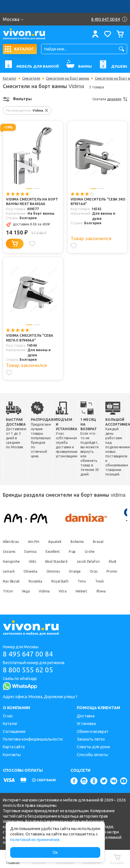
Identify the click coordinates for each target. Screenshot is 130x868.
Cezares (9, 552)
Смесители (31, 78)
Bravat (98, 542)
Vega (26, 591)
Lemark (9, 572)
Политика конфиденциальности (33, 739)
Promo (112, 572)
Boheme (77, 542)
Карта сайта (14, 747)
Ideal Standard (56, 562)
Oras (94, 572)
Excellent (53, 552)
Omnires (53, 572)
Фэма (101, 591)
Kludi (113, 562)
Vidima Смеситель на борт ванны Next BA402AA (32, 202)
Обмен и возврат (93, 731)
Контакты (12, 755)
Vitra (63, 591)
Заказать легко (91, 739)
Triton (8, 591)
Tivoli (99, 582)
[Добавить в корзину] (15, 244)
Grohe (90, 552)
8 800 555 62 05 (28, 670)
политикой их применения (35, 840)
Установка (86, 724)
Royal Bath (60, 582)
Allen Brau (11, 542)
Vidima (44, 591)
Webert (81, 591)
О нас (8, 716)
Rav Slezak (11, 582)
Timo (82, 582)
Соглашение (14, 731)
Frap (72, 552)
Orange (75, 572)
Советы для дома (93, 747)
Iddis (32, 562)
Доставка (86, 716)
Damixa (30, 552)
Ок (55, 852)
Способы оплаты (92, 755)
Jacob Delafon (88, 562)
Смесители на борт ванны (68, 78)
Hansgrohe (11, 562)
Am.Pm (34, 542)
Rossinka (35, 582)
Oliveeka (30, 572)
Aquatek (55, 542)
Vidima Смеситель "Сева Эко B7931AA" (98, 202)
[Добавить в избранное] (32, 244)
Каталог (10, 78)
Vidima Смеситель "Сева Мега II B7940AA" (30, 338)
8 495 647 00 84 (28, 654)
